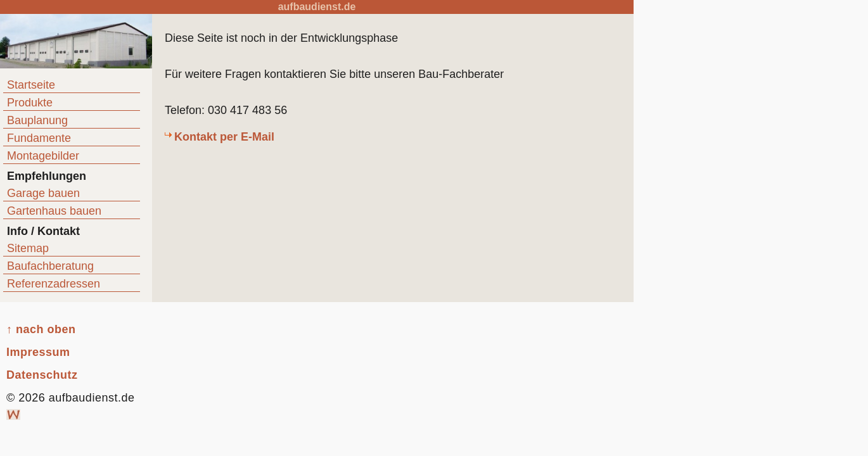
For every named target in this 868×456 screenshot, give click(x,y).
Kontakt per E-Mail (224, 137)
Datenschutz (42, 375)
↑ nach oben (41, 329)
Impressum (38, 352)
